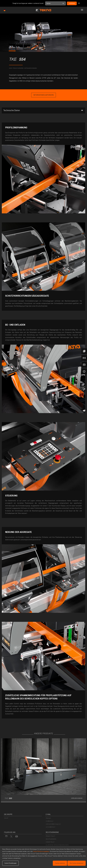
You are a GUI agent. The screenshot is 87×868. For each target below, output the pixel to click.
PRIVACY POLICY (50, 836)
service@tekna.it (50, 827)
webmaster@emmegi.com (53, 824)
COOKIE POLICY (50, 842)
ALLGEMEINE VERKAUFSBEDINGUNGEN (57, 845)
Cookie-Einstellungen (10, 863)
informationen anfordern (44, 95)
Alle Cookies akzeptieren (77, 863)
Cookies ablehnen (60, 863)
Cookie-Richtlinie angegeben (41, 851)
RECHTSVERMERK (51, 839)
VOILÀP (6, 818)
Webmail (48, 818)
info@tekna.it (50, 821)
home (10, 68)
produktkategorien (18, 68)
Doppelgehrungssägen (31, 68)
